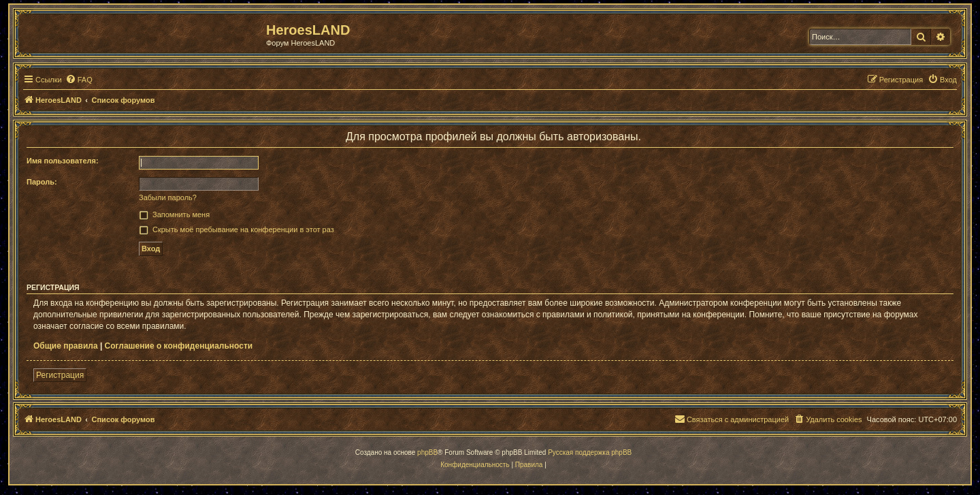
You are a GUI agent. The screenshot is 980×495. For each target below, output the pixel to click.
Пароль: (42, 182)
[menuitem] (79, 80)
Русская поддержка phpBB (590, 452)
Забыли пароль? (168, 197)
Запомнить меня (181, 214)
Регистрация (60, 375)
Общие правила (66, 346)
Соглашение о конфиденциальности (179, 346)
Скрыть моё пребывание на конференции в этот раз (243, 229)
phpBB (427, 452)
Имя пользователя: (63, 161)
